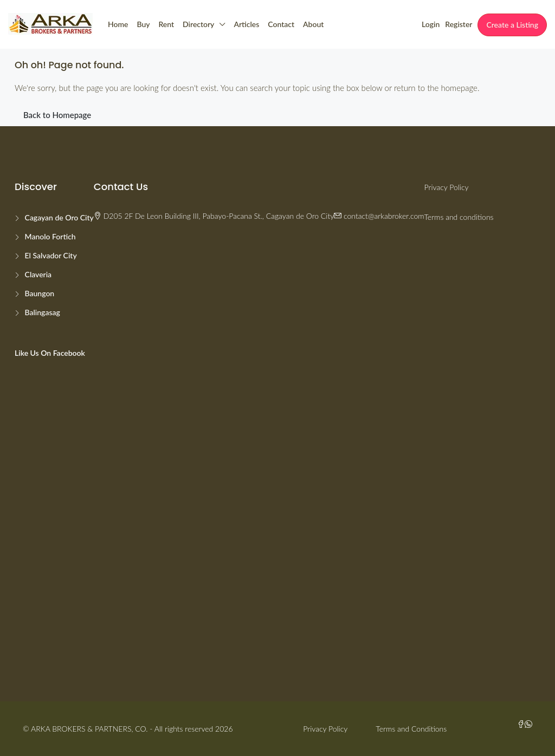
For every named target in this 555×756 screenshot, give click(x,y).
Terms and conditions (459, 217)
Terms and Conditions (411, 729)
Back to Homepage (57, 115)
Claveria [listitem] (37, 274)
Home (118, 24)
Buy (143, 24)
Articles (246, 24)
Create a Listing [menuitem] (512, 25)
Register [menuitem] (459, 24)
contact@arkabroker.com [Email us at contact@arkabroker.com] (384, 216)
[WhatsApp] (528, 724)
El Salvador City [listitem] (50, 255)
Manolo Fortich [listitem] (49, 236)
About (313, 24)
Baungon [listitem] (38, 293)
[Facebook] (521, 724)
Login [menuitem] (431, 24)
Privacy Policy (447, 187)
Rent (167, 24)
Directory (198, 24)
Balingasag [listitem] (41, 312)
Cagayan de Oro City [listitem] (58, 217)
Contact (281, 24)
